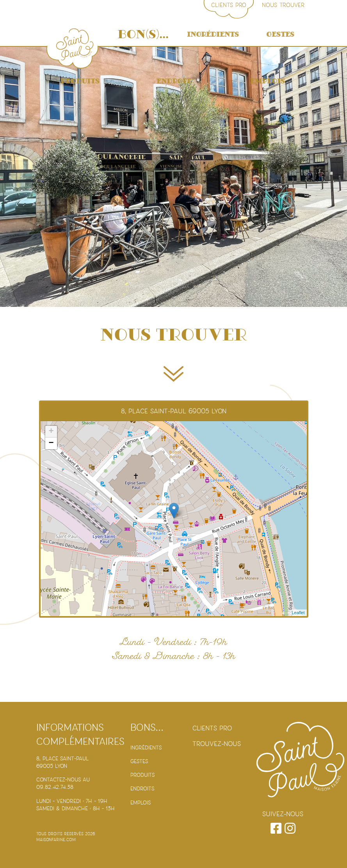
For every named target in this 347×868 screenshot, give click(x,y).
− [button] (51, 443)
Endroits (142, 789)
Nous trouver (283, 5)
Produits (80, 81)
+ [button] (51, 432)
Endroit (174, 81)
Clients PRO (229, 5)
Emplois (267, 81)
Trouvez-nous (217, 744)
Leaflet (298, 613)
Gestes (280, 35)
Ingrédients (213, 35)
